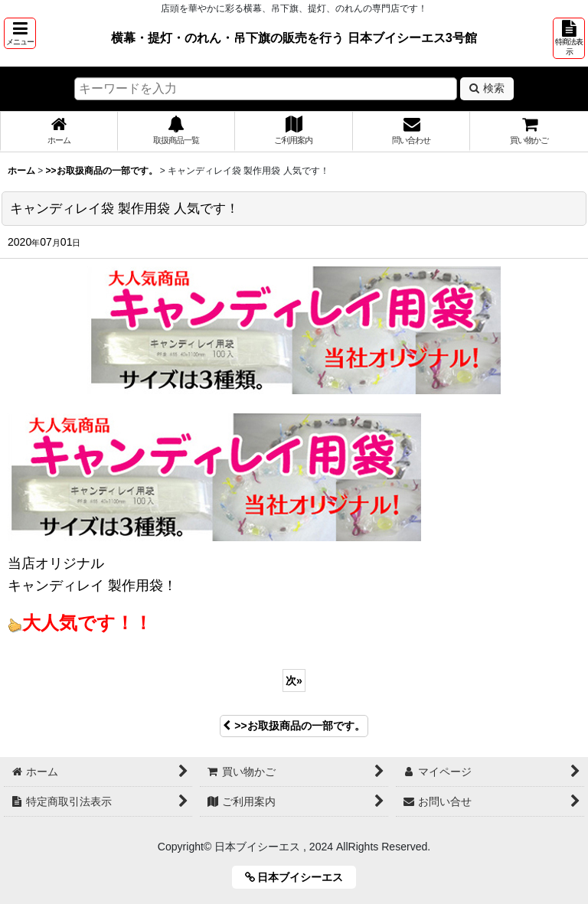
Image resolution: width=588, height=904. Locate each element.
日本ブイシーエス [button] (300, 877)
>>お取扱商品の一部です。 (294, 726)
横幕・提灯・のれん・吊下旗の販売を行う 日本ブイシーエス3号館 (294, 38)
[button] (20, 33)
